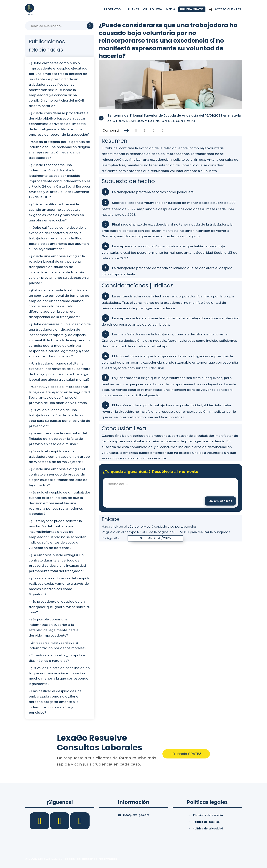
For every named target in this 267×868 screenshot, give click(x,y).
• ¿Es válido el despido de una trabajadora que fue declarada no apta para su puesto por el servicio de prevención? (59, 418)
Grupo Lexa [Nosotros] (153, 9)
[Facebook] (40, 821)
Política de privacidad (208, 829)
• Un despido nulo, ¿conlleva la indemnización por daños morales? (57, 645)
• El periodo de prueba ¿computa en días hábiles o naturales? (58, 658)
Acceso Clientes (225, 9)
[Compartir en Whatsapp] (163, 130)
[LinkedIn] (60, 821)
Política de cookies (206, 822)
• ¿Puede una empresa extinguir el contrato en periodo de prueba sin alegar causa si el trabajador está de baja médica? (58, 477)
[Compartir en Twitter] (145, 130)
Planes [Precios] (133, 9)
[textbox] (170, 493)
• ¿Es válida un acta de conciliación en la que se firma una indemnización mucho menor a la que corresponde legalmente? (59, 676)
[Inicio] (29, 9)
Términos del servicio (208, 815)
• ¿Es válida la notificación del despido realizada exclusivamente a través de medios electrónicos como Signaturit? (59, 586)
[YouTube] (80, 821)
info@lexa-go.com (136, 815)
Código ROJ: (111, 538)
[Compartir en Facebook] (136, 130)
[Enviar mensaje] (220, 501)
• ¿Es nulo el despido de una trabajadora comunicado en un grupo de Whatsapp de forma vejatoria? (59, 457)
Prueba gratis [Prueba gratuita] (192, 9)
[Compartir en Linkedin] (154, 130)
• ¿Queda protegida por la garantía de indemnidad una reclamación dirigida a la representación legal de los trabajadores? (59, 150)
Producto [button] (112, 9)
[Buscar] (60, 26)
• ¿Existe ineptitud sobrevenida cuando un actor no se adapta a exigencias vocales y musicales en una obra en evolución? (56, 212)
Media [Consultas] (171, 9)
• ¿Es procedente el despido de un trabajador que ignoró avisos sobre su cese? (60, 607)
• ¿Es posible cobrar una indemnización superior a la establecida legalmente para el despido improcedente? (54, 627)
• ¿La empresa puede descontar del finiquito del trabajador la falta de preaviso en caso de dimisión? (58, 439)
